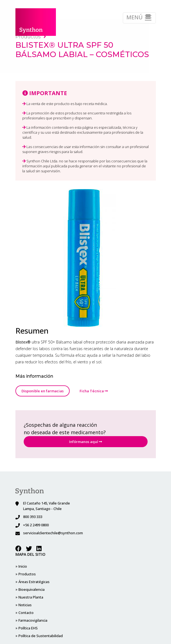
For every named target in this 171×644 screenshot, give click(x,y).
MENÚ (139, 18)
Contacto (90, 566)
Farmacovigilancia (97, 574)
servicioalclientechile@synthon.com (53, 533)
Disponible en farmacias (43, 391)
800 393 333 (33, 517)
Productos (31, 37)
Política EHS (134, 566)
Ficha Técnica (94, 391)
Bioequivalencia (32, 597)
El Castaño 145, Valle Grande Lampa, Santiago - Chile (47, 506)
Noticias (64, 582)
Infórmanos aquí (85, 442)
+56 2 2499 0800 (36, 525)
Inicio (23, 566)
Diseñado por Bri (86, 633)
